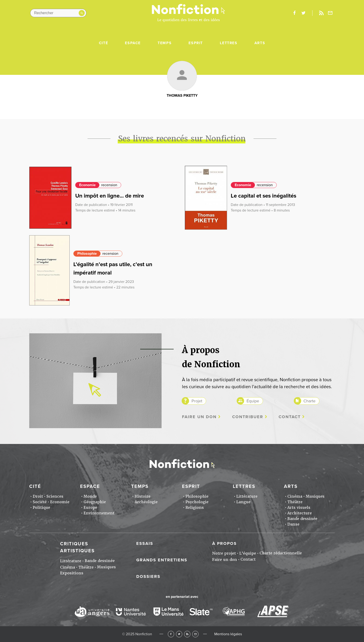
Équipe (253, 401)
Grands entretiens (162, 560)
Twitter (179, 634)
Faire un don (199, 417)
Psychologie (197, 502)
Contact (290, 417)
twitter (303, 13)
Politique (41, 508)
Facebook (171, 634)
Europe (90, 508)
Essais (145, 543)
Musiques (315, 496)
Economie (87, 185)
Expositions (72, 573)
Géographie (95, 502)
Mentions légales (228, 634)
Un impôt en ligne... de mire (110, 196)
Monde (90, 496)
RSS (187, 634)
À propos (224, 543)
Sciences (55, 496)
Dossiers (148, 576)
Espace (133, 43)
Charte (309, 401)
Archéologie (146, 502)
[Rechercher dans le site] (58, 13)
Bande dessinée (302, 519)
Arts (260, 43)
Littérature (247, 496)
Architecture (300, 513)
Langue (243, 502)
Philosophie (87, 254)
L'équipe (248, 553)
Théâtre (295, 502)
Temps (165, 43)
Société (40, 502)
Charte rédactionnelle (281, 553)
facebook (294, 13)
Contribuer (248, 417)
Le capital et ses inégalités (263, 196)
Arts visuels (299, 508)
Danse (293, 524)
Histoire (143, 496)
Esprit (196, 43)
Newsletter (330, 13)
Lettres (229, 43)
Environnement (99, 513)
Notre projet (224, 553)
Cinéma (295, 496)
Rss (321, 13)
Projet (197, 401)
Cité (103, 43)
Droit (38, 496)
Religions (195, 508)
